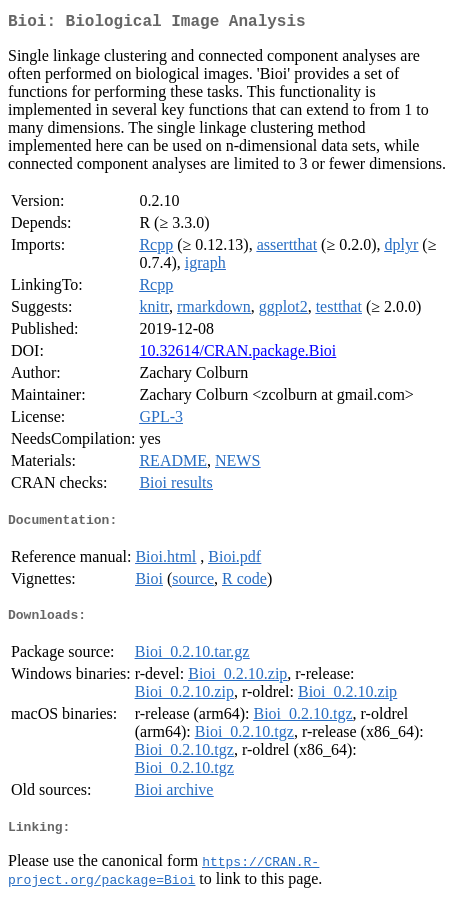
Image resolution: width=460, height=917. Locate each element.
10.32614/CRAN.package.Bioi (237, 354)
